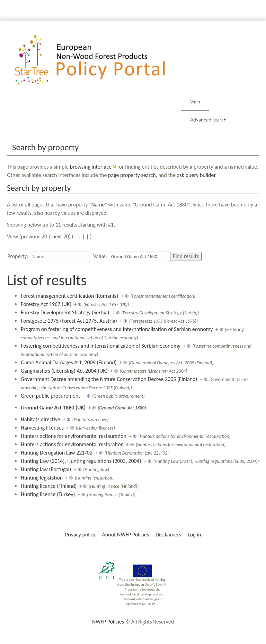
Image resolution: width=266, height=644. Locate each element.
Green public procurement (50, 396)
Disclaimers (168, 535)
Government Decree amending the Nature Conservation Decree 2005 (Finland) (109, 379)
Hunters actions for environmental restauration (74, 436)
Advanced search (208, 120)
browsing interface (91, 167)
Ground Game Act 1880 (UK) (53, 408)
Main (195, 101)
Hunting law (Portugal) (46, 469)
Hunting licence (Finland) (49, 486)
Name (98, 205)
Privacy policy (80, 535)
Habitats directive (41, 419)
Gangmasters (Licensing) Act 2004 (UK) (64, 371)
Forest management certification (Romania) (70, 296)
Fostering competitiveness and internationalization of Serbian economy (101, 346)
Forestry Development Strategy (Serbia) (65, 312)
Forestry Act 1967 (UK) (46, 304)
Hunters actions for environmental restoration (72, 444)
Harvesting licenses (42, 428)
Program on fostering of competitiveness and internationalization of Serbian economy (117, 329)
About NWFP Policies (126, 535)
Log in (194, 535)
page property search (132, 175)
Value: (100, 256)
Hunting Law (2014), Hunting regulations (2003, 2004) (81, 461)
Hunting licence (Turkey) (48, 494)
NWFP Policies (108, 622)
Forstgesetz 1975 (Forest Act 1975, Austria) (69, 321)
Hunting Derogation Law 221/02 (57, 453)
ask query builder (196, 175)
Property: (18, 256)
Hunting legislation (42, 478)
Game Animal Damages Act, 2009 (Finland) (69, 362)
